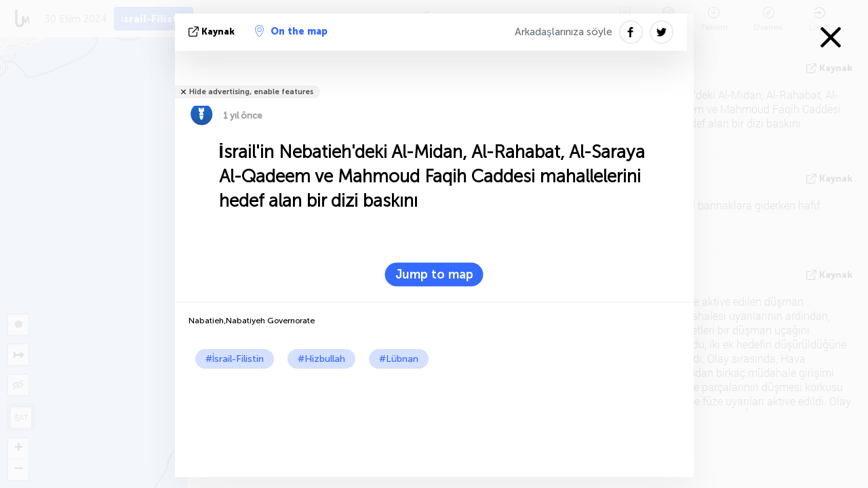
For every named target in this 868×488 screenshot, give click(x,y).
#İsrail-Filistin (235, 359)
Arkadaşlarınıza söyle (564, 32)
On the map (291, 31)
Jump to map (434, 274)
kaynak (213, 32)
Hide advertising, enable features (251, 92)
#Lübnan (399, 359)
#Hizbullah (321, 359)
